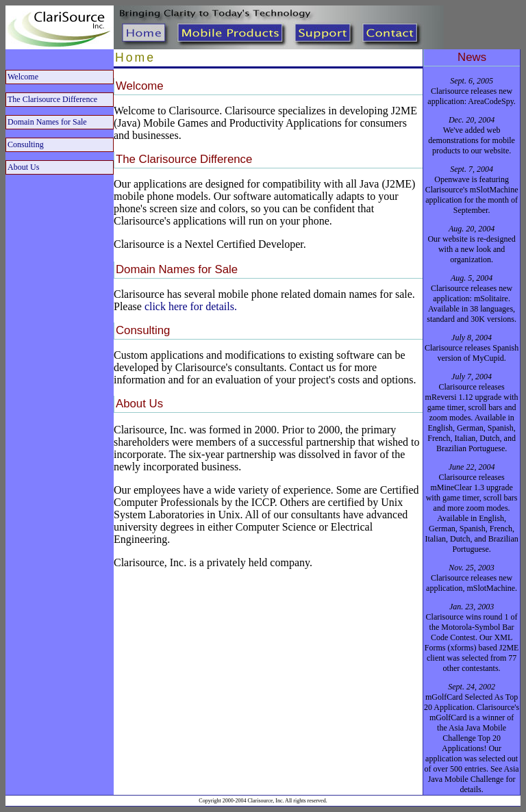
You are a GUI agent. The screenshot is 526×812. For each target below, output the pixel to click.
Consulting (26, 144)
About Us (23, 167)
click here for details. (191, 306)
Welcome (23, 77)
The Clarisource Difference (52, 99)
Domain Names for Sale (47, 122)
